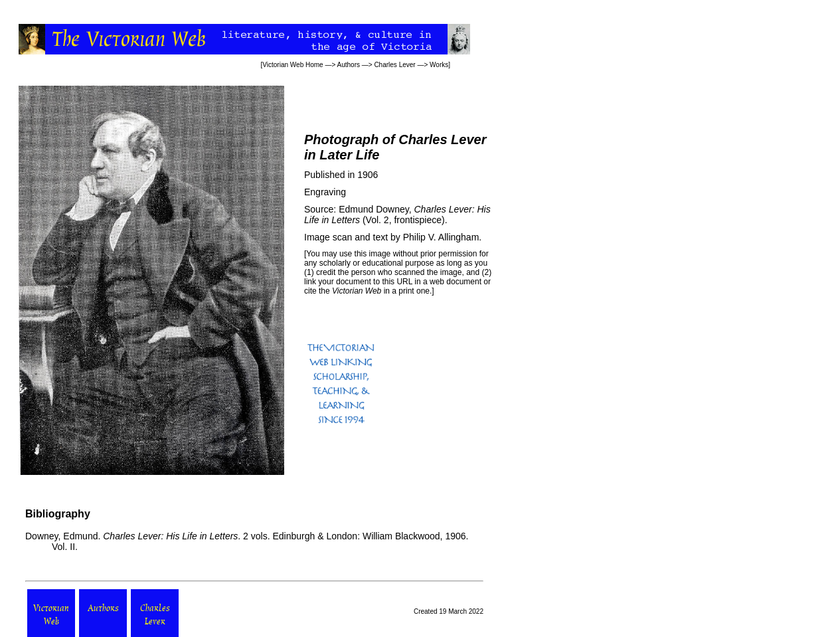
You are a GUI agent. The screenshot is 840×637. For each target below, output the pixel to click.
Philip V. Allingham (441, 237)
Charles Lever (394, 65)
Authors (349, 65)
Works (439, 65)
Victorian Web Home (293, 65)
